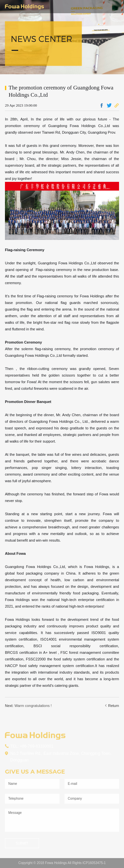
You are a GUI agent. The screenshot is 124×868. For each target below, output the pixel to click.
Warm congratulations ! (33, 706)
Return (112, 706)
